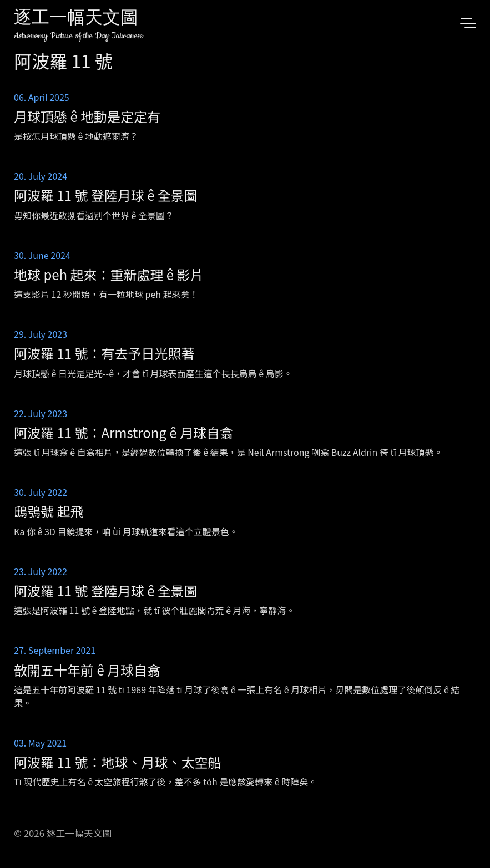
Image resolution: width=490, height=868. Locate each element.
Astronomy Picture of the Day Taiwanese (79, 36)
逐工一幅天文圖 (76, 19)
